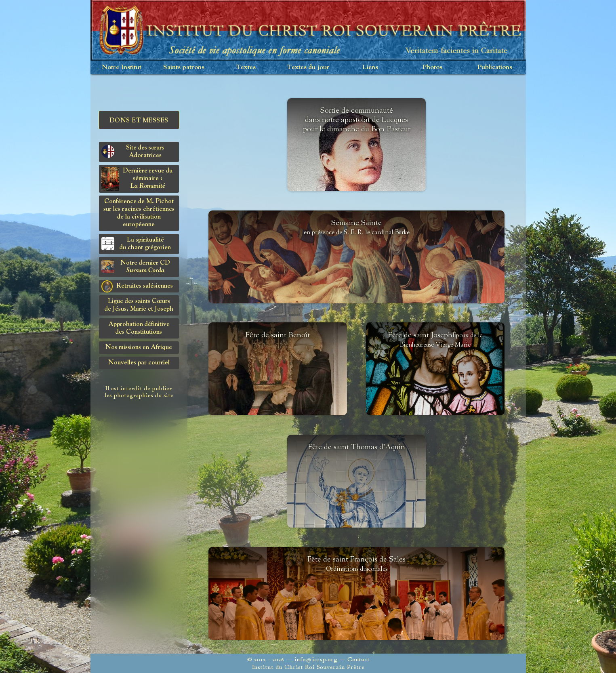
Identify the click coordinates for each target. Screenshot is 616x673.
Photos (432, 67)
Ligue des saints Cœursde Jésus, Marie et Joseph (139, 305)
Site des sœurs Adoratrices (133, 152)
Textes (246, 67)
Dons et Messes (139, 121)
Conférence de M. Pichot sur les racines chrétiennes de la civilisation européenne (139, 213)
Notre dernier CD (136, 267)
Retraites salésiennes (137, 286)
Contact (358, 659)
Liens (370, 67)
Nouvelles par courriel (139, 363)
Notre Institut (122, 67)
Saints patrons (184, 67)
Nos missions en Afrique (139, 347)
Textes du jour (308, 67)
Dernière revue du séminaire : (137, 179)
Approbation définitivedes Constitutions (139, 328)
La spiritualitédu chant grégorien (136, 244)
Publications (495, 67)
